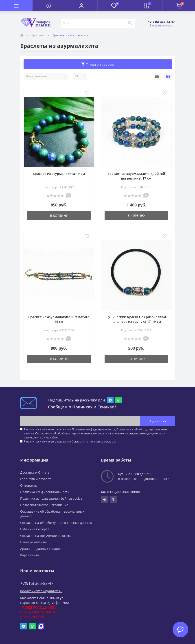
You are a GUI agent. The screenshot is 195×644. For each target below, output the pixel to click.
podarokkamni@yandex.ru (41, 591)
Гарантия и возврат (36, 479)
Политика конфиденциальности (45, 492)
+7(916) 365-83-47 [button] (37, 583)
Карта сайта (30, 555)
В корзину (59, 216)
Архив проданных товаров (41, 549)
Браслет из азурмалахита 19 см (59, 174)
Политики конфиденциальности (94, 429)
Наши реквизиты (33, 542)
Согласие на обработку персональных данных (56, 523)
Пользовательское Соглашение (44, 505)
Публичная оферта (35, 529)
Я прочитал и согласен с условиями (70, 441)
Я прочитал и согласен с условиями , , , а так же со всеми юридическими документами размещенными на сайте (95, 433)
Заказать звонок (161, 25)
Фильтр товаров (98, 64)
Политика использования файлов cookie (51, 498)
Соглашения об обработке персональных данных (68, 433)
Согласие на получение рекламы (46, 536)
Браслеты (38, 35)
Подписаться (157, 421)
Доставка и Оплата (35, 472)
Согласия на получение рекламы (94, 441)
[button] (81, 6)
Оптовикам (29, 485)
